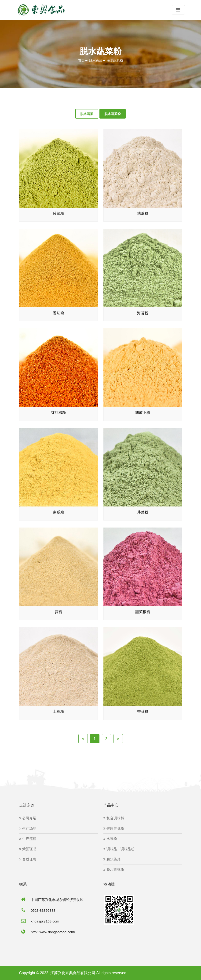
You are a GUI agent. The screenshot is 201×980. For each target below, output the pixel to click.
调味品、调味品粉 (119, 849)
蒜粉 (58, 612)
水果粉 (110, 839)
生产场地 (28, 829)
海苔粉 (143, 313)
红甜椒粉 (58, 413)
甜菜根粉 (143, 612)
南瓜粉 (58, 512)
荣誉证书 (28, 849)
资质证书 (28, 859)
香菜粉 (143, 712)
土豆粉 (58, 712)
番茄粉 (58, 313)
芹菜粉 (143, 512)
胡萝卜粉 (143, 413)
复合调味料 (114, 818)
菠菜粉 (58, 213)
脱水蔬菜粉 (115, 61)
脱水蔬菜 (96, 61)
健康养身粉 (114, 829)
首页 (81, 61)
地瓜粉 (143, 213)
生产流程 (28, 839)
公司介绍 (28, 818)
